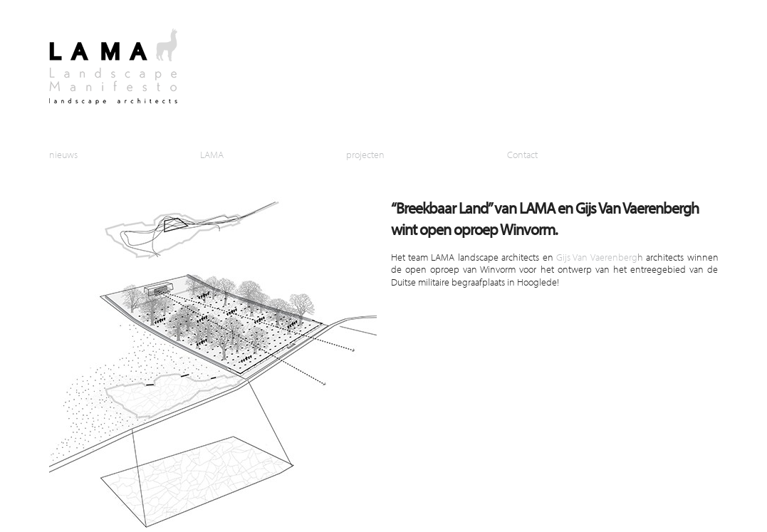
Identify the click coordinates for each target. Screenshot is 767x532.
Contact (522, 154)
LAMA (212, 154)
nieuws (63, 154)
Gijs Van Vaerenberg (597, 257)
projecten (365, 154)
